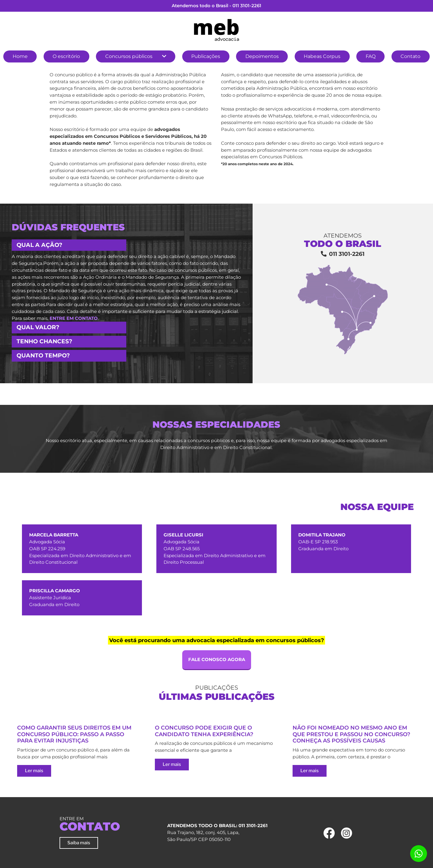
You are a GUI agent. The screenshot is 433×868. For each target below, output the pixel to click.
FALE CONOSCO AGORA (217, 659)
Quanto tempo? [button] (43, 355)
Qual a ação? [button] (39, 245)
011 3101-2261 (247, 6)
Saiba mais (79, 843)
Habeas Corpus (322, 56)
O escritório (66, 56)
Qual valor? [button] (38, 327)
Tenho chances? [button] (44, 341)
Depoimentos (262, 56)
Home (20, 56)
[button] (164, 56)
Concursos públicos (129, 56)
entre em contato (74, 318)
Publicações (206, 56)
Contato (410, 56)
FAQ (371, 56)
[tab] (126, 245)
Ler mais (34, 771)
